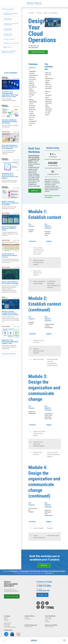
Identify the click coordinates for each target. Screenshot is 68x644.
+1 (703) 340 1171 (49, 573)
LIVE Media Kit (28, 619)
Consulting (47, 622)
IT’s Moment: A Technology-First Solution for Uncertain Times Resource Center (37, 571)
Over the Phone (48, 619)
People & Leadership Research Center (9, 52)
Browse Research (28, 627)
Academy (8, 47)
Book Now (35, 191)
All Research (31, 13)
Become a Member (12, 596)
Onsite (47, 620)
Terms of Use (7, 624)
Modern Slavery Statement (10, 627)
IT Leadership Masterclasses (8, 29)
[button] (34, 640)
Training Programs (8, 9)
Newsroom (6, 620)
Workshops (39, 13)
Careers (6, 619)
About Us (6, 618)
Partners (27, 618)
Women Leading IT (9, 39)
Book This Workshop (38, 52)
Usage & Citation (8, 623)
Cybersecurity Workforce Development (11, 24)
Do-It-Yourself (48, 618)
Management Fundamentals (8, 35)
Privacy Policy (7, 626)
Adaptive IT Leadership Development (11, 14)
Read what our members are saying (52, 196)
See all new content (9, 354)
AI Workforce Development (8, 19)
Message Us (42, 595)
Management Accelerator (11, 43)
